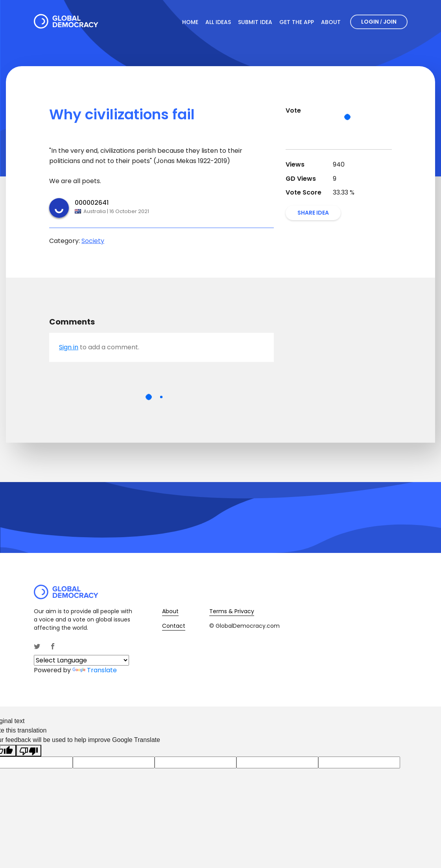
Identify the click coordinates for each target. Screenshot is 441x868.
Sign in (69, 347)
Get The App (297, 22)
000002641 (92, 203)
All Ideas (218, 22)
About (331, 22)
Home (190, 22)
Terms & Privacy (232, 611)
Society (93, 241)
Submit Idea (255, 22)
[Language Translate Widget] (81, 660)
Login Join (379, 22)
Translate (95, 670)
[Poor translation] (29, 751)
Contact (174, 626)
